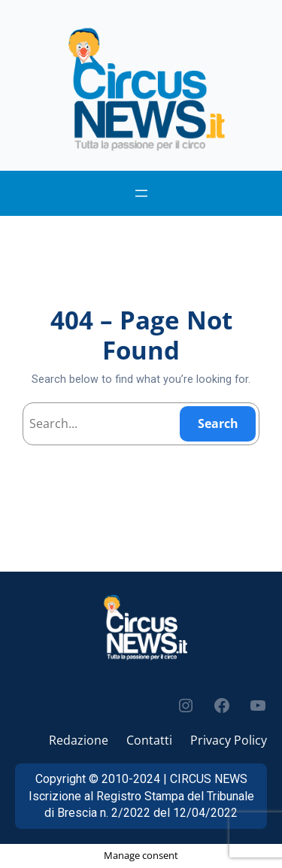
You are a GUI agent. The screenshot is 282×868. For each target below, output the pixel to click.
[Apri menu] (141, 193)
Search (218, 423)
